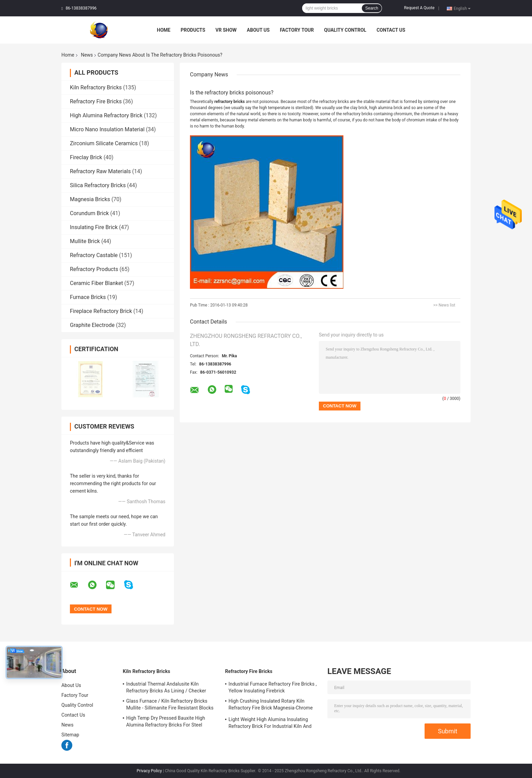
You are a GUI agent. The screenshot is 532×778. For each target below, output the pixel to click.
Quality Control (345, 30)
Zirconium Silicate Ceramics (104, 143)
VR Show (226, 30)
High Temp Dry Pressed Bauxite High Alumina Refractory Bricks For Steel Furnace (166, 722)
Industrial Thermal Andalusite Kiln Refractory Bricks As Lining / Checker (166, 687)
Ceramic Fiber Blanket (97, 283)
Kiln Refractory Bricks (96, 87)
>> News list (444, 305)
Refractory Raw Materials (100, 171)
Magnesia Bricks (90, 199)
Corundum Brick (89, 213)
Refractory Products (94, 269)
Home (164, 30)
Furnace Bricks (88, 297)
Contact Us (391, 30)
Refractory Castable (94, 255)
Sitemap (70, 735)
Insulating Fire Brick (94, 227)
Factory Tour (297, 30)
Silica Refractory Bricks (98, 185)
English (462, 8)
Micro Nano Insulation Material (107, 129)
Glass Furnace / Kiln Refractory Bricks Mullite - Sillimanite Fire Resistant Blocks (170, 704)
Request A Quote (419, 8)
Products (193, 30)
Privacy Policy (149, 771)
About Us (258, 30)
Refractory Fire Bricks (96, 101)
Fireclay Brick (86, 157)
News (87, 55)
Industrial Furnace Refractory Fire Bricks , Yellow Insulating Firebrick (273, 687)
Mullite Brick (85, 241)
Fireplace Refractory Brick (101, 311)
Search (372, 8)
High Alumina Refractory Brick (106, 115)
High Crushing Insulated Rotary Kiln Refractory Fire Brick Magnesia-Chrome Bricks (271, 705)
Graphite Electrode (92, 325)
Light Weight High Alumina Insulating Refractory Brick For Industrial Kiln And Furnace (270, 724)
